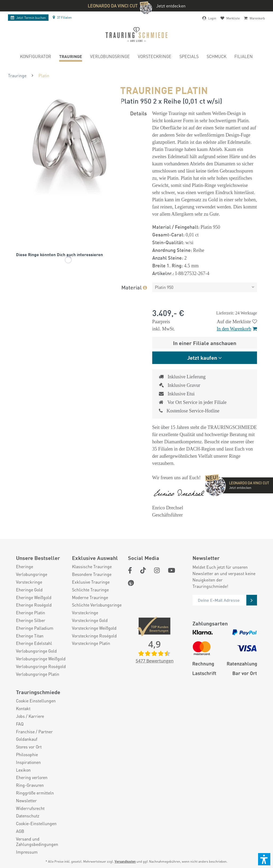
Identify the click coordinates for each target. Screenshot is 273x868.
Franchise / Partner (34, 732)
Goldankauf (27, 739)
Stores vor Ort (29, 747)
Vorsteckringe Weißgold (94, 628)
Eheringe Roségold (34, 605)
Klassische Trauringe (92, 567)
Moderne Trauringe (90, 597)
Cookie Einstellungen (36, 701)
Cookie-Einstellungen (36, 824)
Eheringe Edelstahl (34, 643)
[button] (264, 859)
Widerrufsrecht (30, 808)
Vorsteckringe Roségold (94, 636)
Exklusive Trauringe (91, 582)
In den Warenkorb (237, 329)
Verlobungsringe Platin (38, 674)
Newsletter (26, 801)
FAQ (20, 724)
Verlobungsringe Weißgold (41, 659)
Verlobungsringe (32, 574)
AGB (20, 831)
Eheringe (25, 567)
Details (138, 113)
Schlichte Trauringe (90, 590)
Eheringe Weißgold (34, 597)
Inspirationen (28, 762)
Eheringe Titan (30, 636)
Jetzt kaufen (202, 357)
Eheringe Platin (31, 613)
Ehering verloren (32, 777)
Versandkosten (125, 861)
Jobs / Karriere (30, 716)
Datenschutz (28, 816)
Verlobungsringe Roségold (41, 666)
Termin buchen (28, 18)
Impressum (27, 852)
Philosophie (27, 755)
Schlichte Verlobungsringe (97, 605)
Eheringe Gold (29, 590)
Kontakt (23, 709)
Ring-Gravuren (30, 785)
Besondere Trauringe (92, 574)
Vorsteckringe (29, 582)
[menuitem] (36, 57)
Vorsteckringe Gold (90, 620)
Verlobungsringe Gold (36, 651)
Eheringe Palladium (35, 628)
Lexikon (23, 770)
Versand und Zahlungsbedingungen (37, 842)
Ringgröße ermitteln (35, 793)
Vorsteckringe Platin (91, 643)
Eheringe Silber (31, 620)
